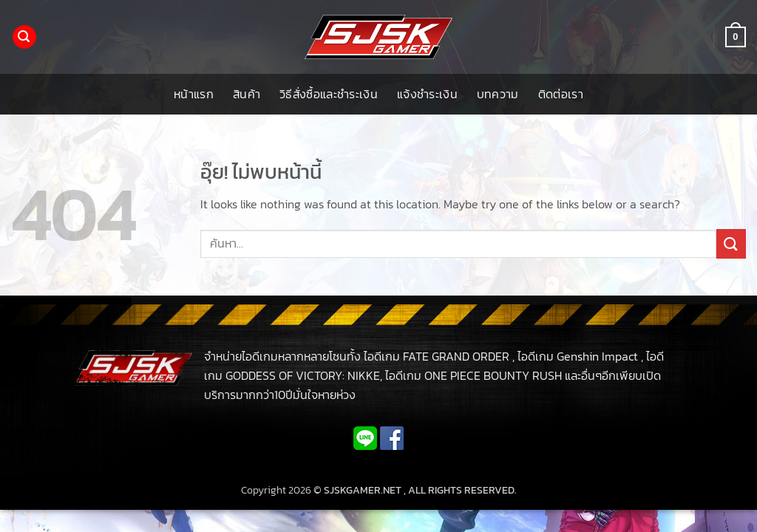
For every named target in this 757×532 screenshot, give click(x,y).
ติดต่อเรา (561, 94)
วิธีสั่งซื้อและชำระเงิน (329, 94)
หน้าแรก (194, 94)
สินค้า (247, 94)
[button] (24, 37)
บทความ (498, 94)
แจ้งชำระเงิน (427, 94)
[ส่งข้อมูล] (731, 243)
